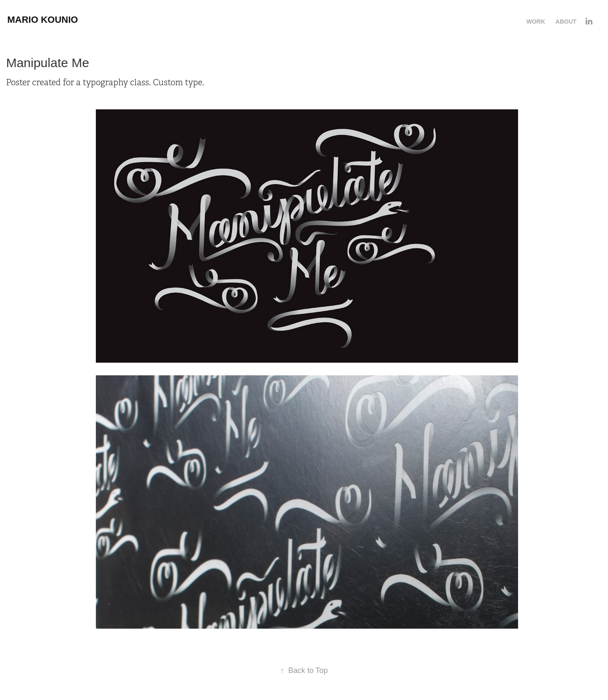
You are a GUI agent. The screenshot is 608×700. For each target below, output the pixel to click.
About (566, 22)
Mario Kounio (42, 20)
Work (536, 22)
